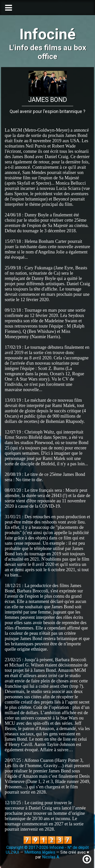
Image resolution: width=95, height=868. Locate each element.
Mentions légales (40, 852)
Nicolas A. (51, 857)
